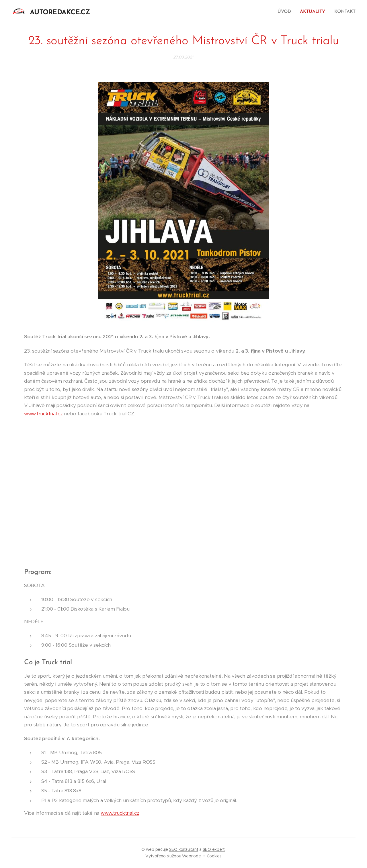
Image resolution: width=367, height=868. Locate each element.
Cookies (214, 856)
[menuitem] (287, 12)
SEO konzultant (184, 849)
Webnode (191, 856)
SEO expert (214, 849)
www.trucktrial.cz (43, 414)
